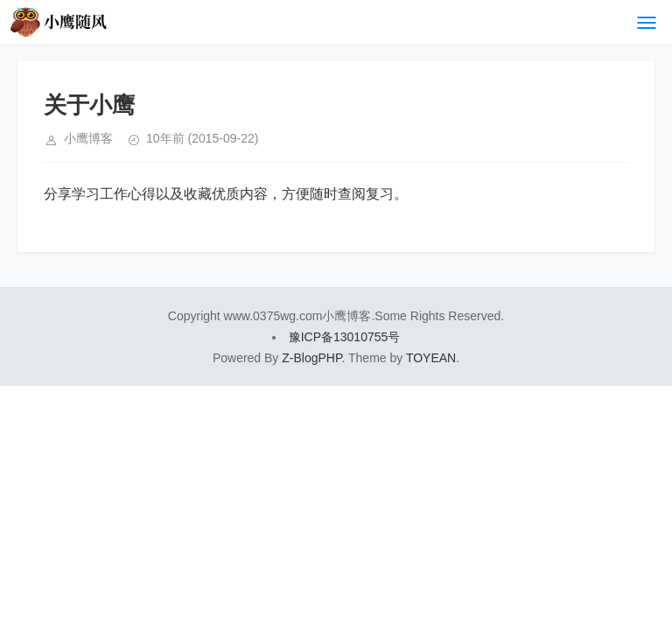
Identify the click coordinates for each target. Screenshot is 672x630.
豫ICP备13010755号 (345, 337)
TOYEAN (431, 358)
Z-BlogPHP (311, 358)
